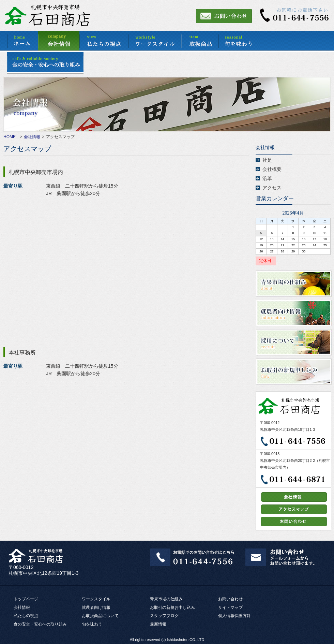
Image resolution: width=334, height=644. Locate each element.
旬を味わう (92, 624)
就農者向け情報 (96, 608)
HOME (10, 137)
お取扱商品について (100, 616)
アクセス (272, 188)
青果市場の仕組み (166, 599)
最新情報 (158, 624)
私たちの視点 (26, 616)
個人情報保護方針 (234, 616)
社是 (267, 160)
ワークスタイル (96, 599)
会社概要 (272, 169)
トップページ (26, 599)
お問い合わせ (230, 599)
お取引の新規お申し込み (172, 608)
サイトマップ (230, 608)
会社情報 (32, 137)
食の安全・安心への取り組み (40, 624)
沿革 (267, 178)
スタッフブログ (164, 616)
